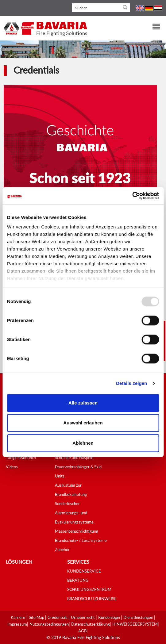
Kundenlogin (110, 617)
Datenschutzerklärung (91, 624)
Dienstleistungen (139, 617)
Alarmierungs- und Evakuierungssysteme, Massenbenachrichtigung (77, 522)
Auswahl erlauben (83, 423)
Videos (12, 467)
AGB (82, 631)
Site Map (37, 617)
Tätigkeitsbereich (21, 458)
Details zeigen (131, 383)
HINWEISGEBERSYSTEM (135, 624)
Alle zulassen (83, 403)
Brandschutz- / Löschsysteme (81, 540)
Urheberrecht (83, 617)
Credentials (58, 617)
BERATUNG (78, 580)
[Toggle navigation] (152, 27)
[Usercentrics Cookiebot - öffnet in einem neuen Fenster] (132, 196)
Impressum (17, 624)
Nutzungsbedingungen (49, 624)
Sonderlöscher (67, 504)
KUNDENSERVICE (84, 571)
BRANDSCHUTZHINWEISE (92, 599)
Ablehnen (83, 443)
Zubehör (62, 550)
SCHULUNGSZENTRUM (89, 589)
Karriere (18, 617)
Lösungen (19, 562)
